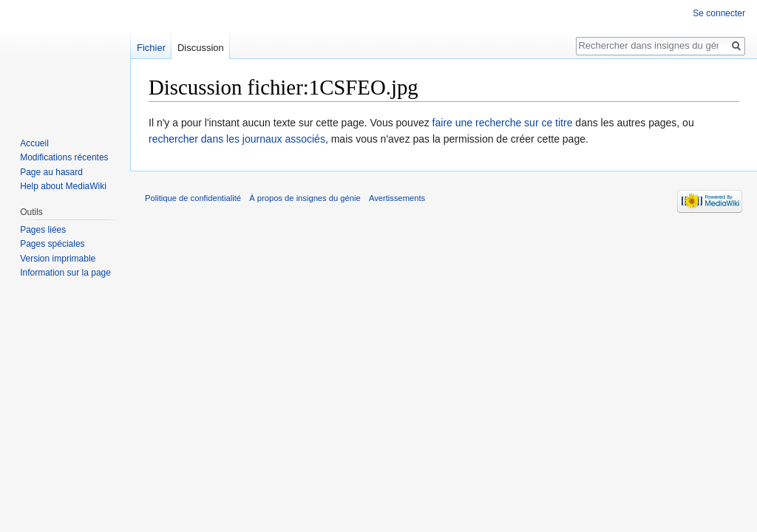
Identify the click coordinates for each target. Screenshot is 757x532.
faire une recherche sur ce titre (503, 123)
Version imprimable (58, 259)
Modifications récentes (64, 157)
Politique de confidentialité (193, 198)
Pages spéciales (52, 244)
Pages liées (43, 230)
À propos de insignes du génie (305, 198)
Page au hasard (51, 172)
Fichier (151, 48)
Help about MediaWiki (63, 186)
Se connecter (719, 13)
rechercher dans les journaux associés (237, 139)
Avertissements (397, 198)
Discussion (201, 48)
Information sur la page (65, 273)
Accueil (34, 143)
